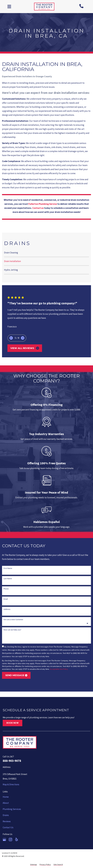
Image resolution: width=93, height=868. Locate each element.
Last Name (8, 578)
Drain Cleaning (11, 253)
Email (6, 599)
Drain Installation (12, 261)
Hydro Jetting (11, 270)
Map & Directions (11, 784)
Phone (6, 589)
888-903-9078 (12, 761)
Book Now (13, 723)
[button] (9, 7)
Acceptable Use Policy (59, 669)
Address (7, 609)
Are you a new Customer (13, 619)
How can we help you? (12, 630)
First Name (8, 568)
